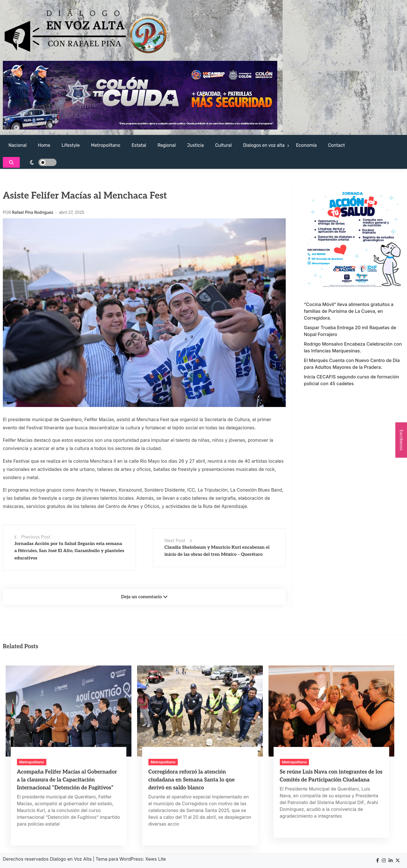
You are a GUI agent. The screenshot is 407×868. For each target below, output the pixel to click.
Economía (306, 145)
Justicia (196, 145)
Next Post (175, 540)
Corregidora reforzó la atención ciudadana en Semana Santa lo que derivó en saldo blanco (192, 780)
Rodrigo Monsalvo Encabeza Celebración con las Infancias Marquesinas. (353, 347)
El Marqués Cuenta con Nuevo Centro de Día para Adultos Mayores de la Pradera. (352, 364)
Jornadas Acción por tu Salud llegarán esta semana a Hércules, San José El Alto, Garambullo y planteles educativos (69, 551)
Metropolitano (106, 145)
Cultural (223, 145)
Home (44, 145)
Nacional (18, 145)
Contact (337, 145)
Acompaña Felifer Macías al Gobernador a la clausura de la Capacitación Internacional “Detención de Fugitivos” (67, 780)
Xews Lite (156, 859)
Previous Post (36, 537)
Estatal (139, 145)
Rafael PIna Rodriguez (33, 212)
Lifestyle (71, 145)
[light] (40, 162)
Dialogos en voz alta (264, 145)
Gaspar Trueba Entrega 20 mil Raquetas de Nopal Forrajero (350, 331)
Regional (166, 145)
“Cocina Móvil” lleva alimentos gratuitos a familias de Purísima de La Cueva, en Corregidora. (349, 311)
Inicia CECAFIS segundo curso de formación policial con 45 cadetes (351, 380)
